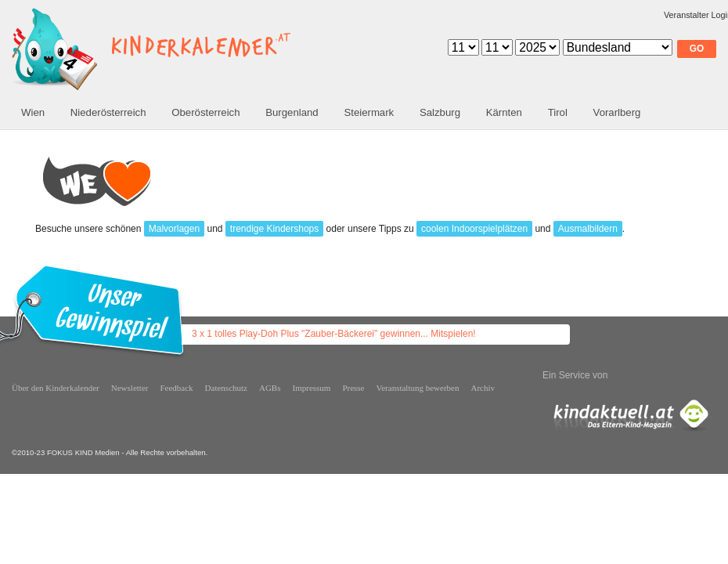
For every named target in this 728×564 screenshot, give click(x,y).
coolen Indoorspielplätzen (474, 229)
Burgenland (292, 112)
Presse (353, 388)
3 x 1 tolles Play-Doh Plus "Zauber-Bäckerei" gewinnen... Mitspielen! (334, 334)
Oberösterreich (205, 112)
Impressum (312, 388)
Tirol (558, 112)
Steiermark (369, 112)
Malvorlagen (174, 229)
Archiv (483, 388)
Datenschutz (226, 388)
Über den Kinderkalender (56, 388)
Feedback (176, 388)
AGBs (270, 388)
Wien (33, 112)
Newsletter (130, 388)
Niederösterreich (108, 112)
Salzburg (440, 112)
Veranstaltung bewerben (418, 388)
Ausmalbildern (588, 229)
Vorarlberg (617, 112)
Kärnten (504, 112)
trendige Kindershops (274, 229)
